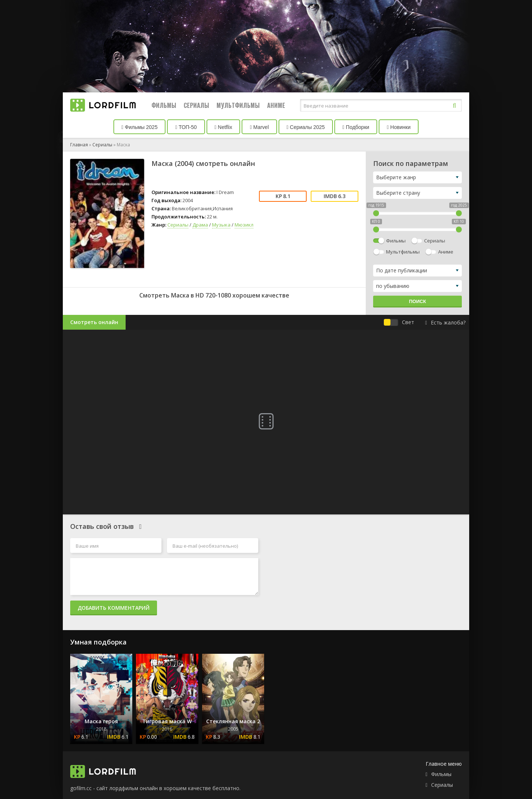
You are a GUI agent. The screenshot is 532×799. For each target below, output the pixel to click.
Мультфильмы (238, 105)
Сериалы (196, 105)
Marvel (259, 127)
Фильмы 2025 (140, 127)
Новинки (399, 127)
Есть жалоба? (445, 322)
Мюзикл (244, 225)
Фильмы (164, 105)
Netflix (224, 127)
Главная (79, 145)
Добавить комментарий (114, 608)
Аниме (276, 105)
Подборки (356, 127)
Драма (200, 225)
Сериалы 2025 (306, 127)
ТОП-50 (186, 127)
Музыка (221, 225)
